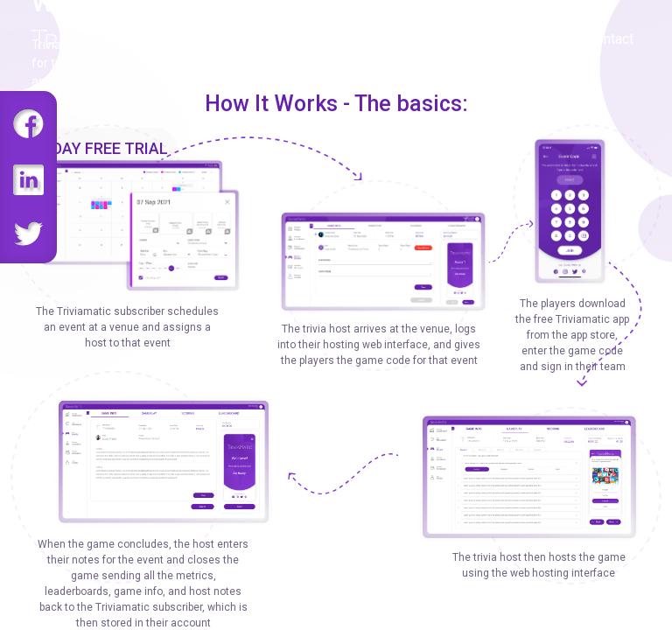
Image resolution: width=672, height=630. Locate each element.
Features (295, 39)
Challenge (467, 39)
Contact (610, 39)
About (542, 39)
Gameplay (379, 39)
